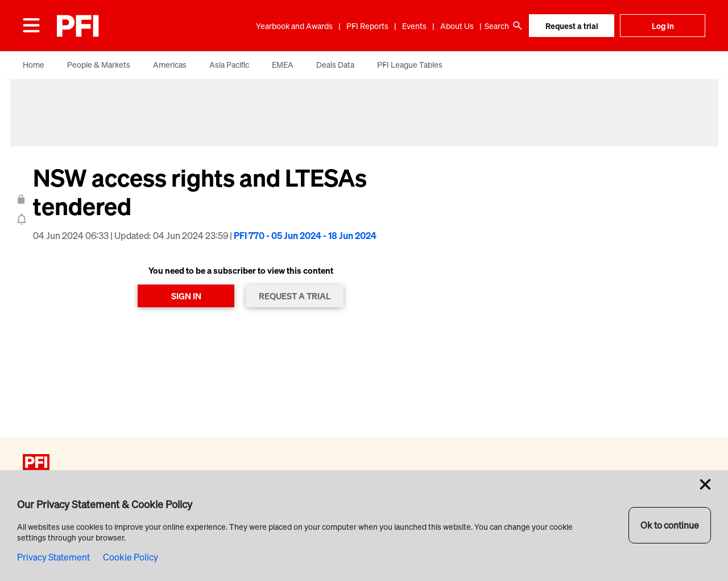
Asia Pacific (229, 65)
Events (414, 26)
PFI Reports (367, 26)
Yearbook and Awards (294, 26)
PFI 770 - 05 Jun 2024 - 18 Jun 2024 (305, 236)
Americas (170, 65)
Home (34, 65)
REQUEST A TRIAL (295, 296)
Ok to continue (670, 525)
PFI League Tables (410, 65)
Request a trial (572, 26)
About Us (457, 26)
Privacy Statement (53, 557)
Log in (663, 26)
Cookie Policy (131, 557)
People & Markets (99, 65)
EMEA (283, 65)
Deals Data (335, 65)
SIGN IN (186, 296)
